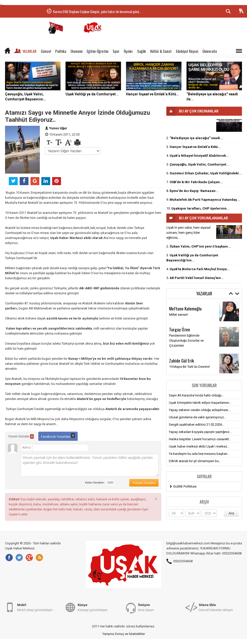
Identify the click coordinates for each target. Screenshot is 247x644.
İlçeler (128, 51)
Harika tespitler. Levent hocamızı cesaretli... (200, 439)
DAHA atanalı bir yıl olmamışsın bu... (195, 461)
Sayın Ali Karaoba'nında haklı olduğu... (196, 395)
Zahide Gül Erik (182, 360)
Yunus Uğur (58, 128)
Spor (116, 51)
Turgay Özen (180, 329)
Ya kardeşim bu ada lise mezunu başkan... (199, 454)
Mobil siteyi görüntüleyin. (35, 607)
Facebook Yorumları (58, 436)
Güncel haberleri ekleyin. (216, 607)
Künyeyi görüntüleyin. (93, 607)
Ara (231, 513)
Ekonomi (76, 51)
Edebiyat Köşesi (187, 51)
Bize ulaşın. (146, 607)
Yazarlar (29, 51)
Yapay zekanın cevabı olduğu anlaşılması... (200, 410)
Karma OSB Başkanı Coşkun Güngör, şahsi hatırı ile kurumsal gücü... (97, 11)
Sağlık (142, 51)
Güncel (46, 51)
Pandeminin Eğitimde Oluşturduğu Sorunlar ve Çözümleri (186, 340)
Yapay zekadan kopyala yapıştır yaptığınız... (200, 432)
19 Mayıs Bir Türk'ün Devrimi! (190, 367)
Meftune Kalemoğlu (185, 308)
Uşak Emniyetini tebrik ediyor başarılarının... (200, 403)
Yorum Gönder (21, 436)
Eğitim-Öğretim (98, 51)
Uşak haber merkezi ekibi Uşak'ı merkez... (199, 446)
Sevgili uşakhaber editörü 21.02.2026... (197, 425)
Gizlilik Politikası (185, 486)
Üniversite (210, 51)
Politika (61, 51)
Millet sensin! (179, 315)
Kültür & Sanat (161, 51)
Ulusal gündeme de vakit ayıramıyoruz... (197, 417)
